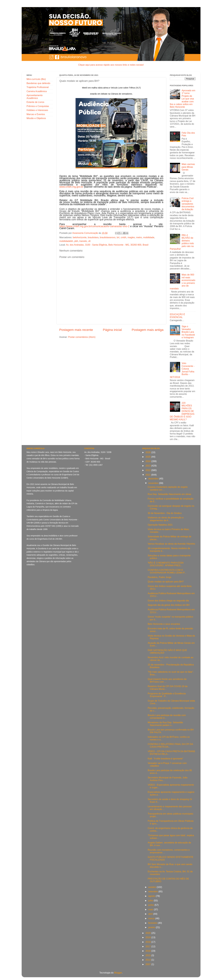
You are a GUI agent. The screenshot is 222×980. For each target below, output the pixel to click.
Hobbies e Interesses (37, 110)
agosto (152, 896)
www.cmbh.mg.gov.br (71, 187)
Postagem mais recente (76, 330)
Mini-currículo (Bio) (36, 79)
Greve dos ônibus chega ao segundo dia (168, 601)
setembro (153, 891)
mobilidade (149, 237)
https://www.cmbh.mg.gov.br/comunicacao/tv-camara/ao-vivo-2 (95, 226)
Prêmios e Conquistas (38, 106)
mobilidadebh (66, 241)
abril (151, 914)
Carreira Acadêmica (37, 91)
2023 (148, 466)
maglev (131, 237)
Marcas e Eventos (36, 114)
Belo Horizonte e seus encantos (164, 624)
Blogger (118, 973)
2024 (148, 461)
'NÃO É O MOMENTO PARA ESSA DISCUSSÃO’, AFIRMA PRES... (166, 564)
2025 (148, 457)
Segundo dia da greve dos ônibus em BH (169, 605)
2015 (148, 955)
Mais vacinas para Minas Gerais (188, 167)
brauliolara (93, 237)
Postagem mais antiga (148, 330)
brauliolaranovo (108, 237)
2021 (148, 475)
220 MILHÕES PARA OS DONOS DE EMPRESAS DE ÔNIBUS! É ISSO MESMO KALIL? (182, 411)
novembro (154, 483)
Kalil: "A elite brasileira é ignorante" (165, 759)
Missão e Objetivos (36, 118)
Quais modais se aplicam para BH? (166, 582)
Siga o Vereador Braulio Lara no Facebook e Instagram (188, 332)
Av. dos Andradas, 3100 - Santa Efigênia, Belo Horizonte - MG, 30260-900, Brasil (107, 245)
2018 (148, 942)
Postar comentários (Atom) (82, 337)
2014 (148, 960)
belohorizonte (80, 237)
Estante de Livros (35, 102)
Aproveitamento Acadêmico (35, 97)
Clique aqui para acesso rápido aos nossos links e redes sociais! (111, 65)
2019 (148, 937)
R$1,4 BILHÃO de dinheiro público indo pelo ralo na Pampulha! (182, 242)
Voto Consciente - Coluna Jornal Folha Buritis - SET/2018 (182, 370)
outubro (152, 887)
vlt (89, 241)
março (152, 918)
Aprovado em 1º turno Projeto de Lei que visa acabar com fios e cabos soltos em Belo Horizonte (183, 99)
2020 (148, 933)
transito (83, 241)
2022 (148, 470)
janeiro (152, 927)
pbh (76, 241)
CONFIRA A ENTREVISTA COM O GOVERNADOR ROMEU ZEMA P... (167, 571)
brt (118, 237)
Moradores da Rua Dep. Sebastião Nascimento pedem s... (165, 724)
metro (139, 237)
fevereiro (153, 923)
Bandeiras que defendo (38, 83)
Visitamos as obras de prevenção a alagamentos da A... (166, 519)
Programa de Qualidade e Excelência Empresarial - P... (167, 695)
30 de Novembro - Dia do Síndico (165, 513)
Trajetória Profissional (38, 87)
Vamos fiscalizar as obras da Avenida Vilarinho (171, 544)
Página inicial (112, 330)
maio (151, 909)
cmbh (123, 237)
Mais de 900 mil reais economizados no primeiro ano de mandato (183, 281)
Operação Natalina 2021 (160, 525)
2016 (148, 951)
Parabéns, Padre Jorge (159, 577)
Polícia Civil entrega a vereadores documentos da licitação (188, 204)
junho (151, 905)
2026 (148, 452)
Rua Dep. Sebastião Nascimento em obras (169, 494)
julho (151, 901)
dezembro (154, 479)
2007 (148, 964)
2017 (148, 946)
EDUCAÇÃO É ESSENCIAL (177, 316)
